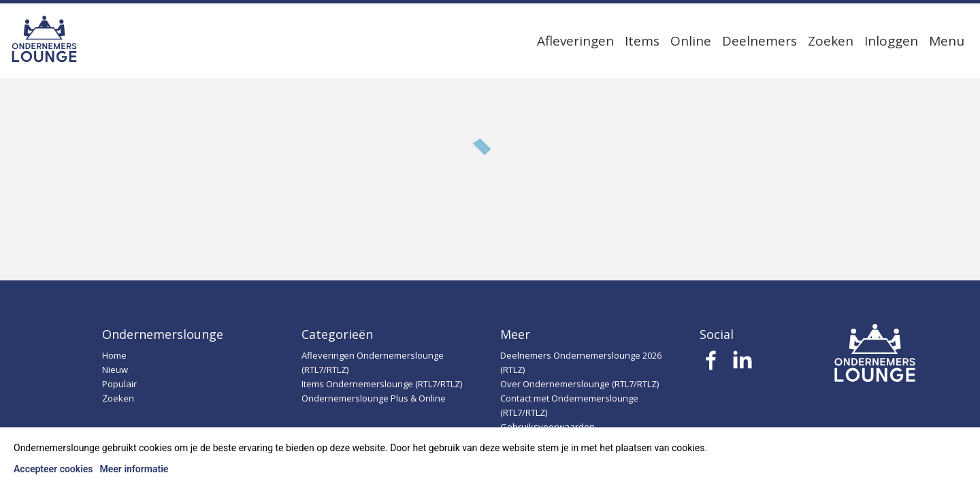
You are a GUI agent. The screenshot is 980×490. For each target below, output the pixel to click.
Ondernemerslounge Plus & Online (374, 398)
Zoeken (831, 41)
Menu (947, 41)
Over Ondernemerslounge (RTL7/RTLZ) (579, 384)
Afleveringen (575, 41)
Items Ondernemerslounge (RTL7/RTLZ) (382, 384)
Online (691, 41)
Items (642, 41)
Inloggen (891, 41)
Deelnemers (759, 41)
